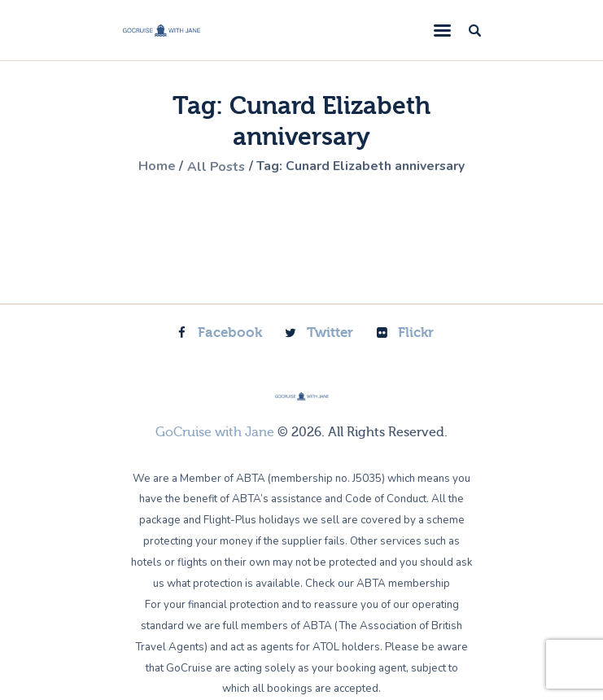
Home (155, 167)
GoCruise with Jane (215, 431)
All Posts (216, 167)
